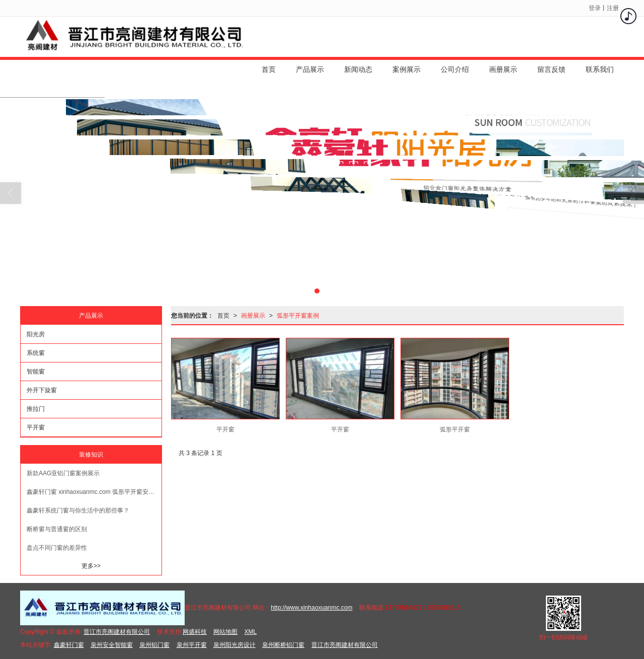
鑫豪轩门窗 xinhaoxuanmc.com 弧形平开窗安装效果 (94, 492)
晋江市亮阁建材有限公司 (117, 632)
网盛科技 (195, 632)
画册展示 (503, 65)
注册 (613, 8)
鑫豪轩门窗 (69, 645)
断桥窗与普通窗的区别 (57, 529)
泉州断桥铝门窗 (283, 645)
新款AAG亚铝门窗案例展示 (63, 473)
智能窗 (36, 372)
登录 (595, 8)
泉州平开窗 (192, 645)
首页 (269, 65)
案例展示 (407, 65)
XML (251, 632)
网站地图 (225, 632)
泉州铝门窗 (154, 645)
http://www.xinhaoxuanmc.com (311, 608)
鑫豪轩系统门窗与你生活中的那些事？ (78, 510)
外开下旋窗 (42, 390)
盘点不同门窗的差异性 (57, 548)
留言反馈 (551, 65)
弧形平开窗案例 (298, 316)
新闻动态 (358, 65)
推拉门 (36, 409)
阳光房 (36, 334)
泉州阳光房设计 (234, 645)
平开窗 (36, 427)
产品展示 (310, 65)
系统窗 (36, 353)
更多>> (91, 566)
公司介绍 (455, 65)
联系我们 (600, 65)
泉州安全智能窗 (112, 645)
